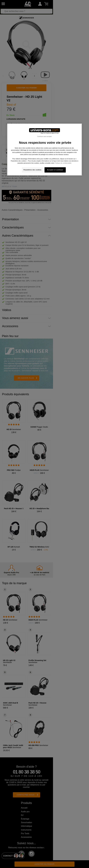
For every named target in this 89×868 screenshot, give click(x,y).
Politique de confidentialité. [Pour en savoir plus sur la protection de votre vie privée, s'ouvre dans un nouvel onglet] (63, 163)
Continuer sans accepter (44, 136)
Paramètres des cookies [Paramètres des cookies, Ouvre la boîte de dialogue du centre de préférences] (32, 170)
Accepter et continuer (55, 170)
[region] (44, 150)
